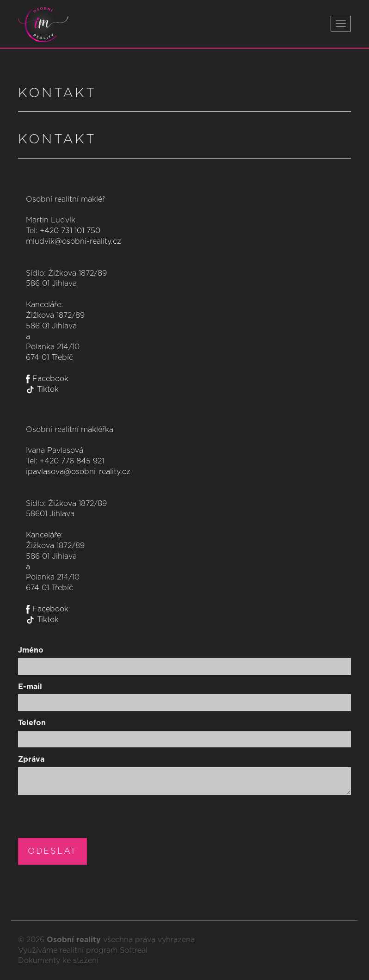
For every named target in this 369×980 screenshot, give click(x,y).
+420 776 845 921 (72, 461)
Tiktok (42, 389)
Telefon (32, 723)
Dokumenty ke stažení (58, 961)
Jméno (31, 650)
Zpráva (31, 759)
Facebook (47, 379)
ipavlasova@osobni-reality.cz (78, 472)
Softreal (134, 950)
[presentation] (88, 820)
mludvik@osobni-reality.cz (74, 241)
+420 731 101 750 (70, 231)
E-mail (30, 687)
